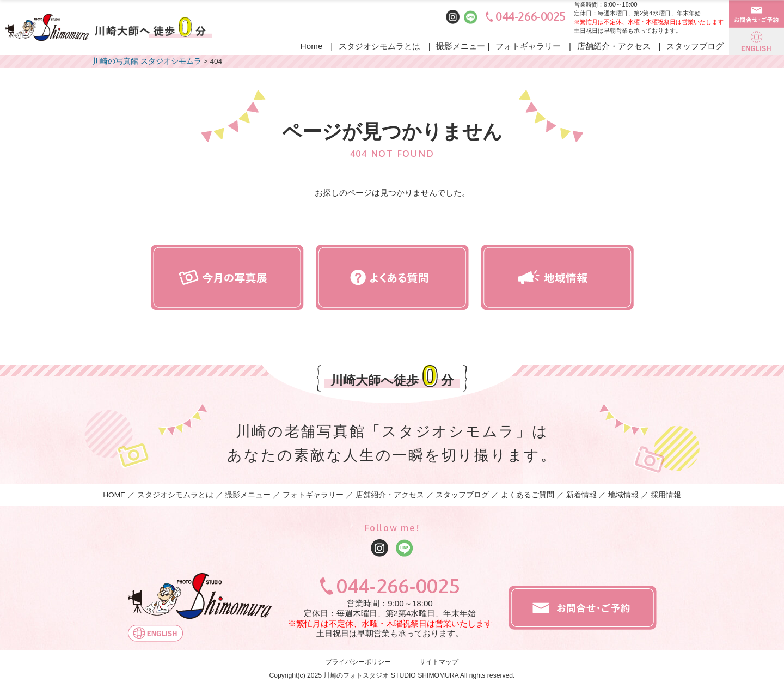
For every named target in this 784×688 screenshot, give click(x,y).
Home (312, 46)
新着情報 (581, 495)
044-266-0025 (531, 17)
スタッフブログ (695, 46)
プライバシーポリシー (358, 662)
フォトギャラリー (528, 46)
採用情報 (666, 495)
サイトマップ (439, 662)
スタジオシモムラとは (379, 46)
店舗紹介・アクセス (614, 46)
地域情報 (623, 495)
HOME (114, 495)
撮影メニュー (461, 46)
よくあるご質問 (528, 495)
